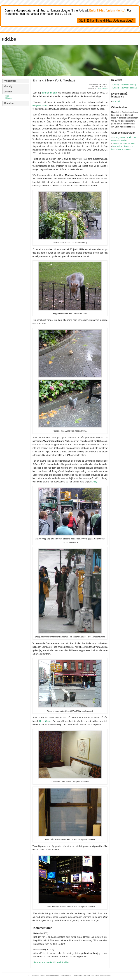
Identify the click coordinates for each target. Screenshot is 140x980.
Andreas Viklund (83, 975)
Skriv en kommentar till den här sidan (51, 962)
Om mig (8, 86)
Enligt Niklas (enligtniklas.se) (107, 11)
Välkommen (10, 81)
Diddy (94, 482)
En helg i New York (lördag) (124, 85)
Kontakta (9, 103)
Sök (7, 96)
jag (99, 88)
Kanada (104, 88)
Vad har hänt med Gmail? (124, 143)
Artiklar (8, 92)
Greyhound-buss (41, 106)
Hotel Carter (45, 721)
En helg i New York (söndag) (125, 88)
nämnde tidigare (49, 93)
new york (116, 101)
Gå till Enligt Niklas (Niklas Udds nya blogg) (106, 21)
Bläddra (9, 98)
